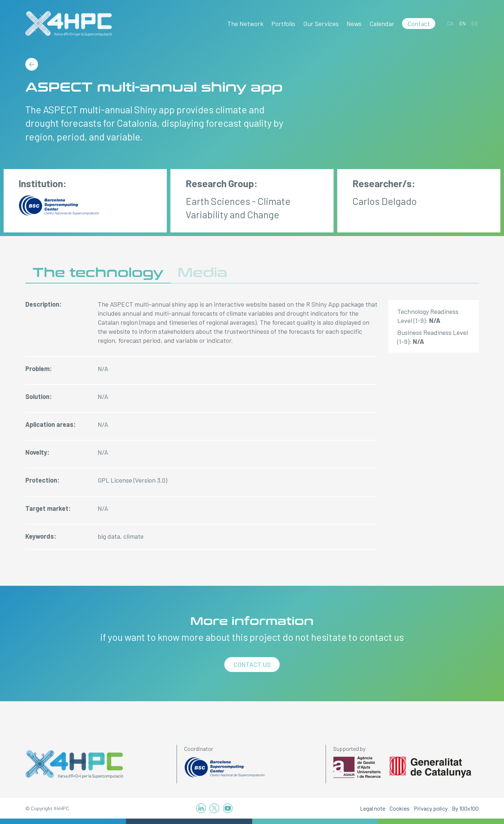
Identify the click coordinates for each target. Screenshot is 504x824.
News (354, 24)
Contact (419, 24)
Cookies (400, 808)
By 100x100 (465, 808)
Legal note (373, 808)
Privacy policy (431, 808)
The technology (98, 273)
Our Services (321, 24)
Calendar (382, 24)
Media (202, 273)
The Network (245, 24)
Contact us (252, 664)
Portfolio (283, 24)
